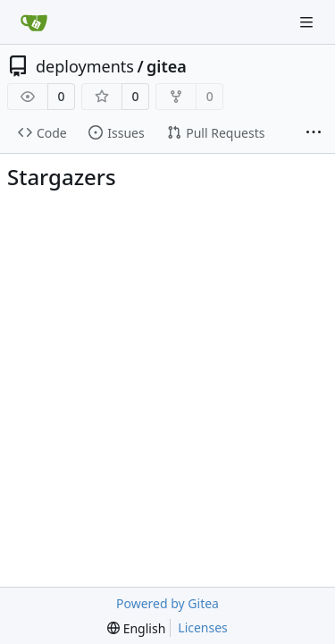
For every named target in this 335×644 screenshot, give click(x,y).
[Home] (34, 22)
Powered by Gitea (167, 603)
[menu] (136, 628)
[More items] (314, 133)
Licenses (203, 627)
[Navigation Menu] (308, 22)
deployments (85, 66)
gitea (167, 66)
